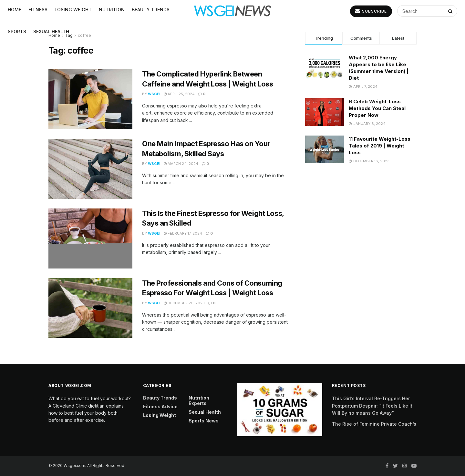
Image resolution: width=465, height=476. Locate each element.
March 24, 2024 (181, 164)
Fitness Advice (160, 406)
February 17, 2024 (183, 233)
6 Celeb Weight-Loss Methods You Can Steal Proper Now (377, 108)
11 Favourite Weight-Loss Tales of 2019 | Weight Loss (380, 146)
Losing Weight (160, 415)
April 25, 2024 (179, 94)
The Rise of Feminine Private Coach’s (374, 424)
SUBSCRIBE (371, 11)
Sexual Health (51, 31)
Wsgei (154, 94)
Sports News (204, 421)
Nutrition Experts (199, 400)
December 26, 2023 (184, 303)
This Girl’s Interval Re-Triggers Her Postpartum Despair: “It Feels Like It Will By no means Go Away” (372, 406)
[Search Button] (451, 11)
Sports (17, 31)
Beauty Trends (160, 398)
